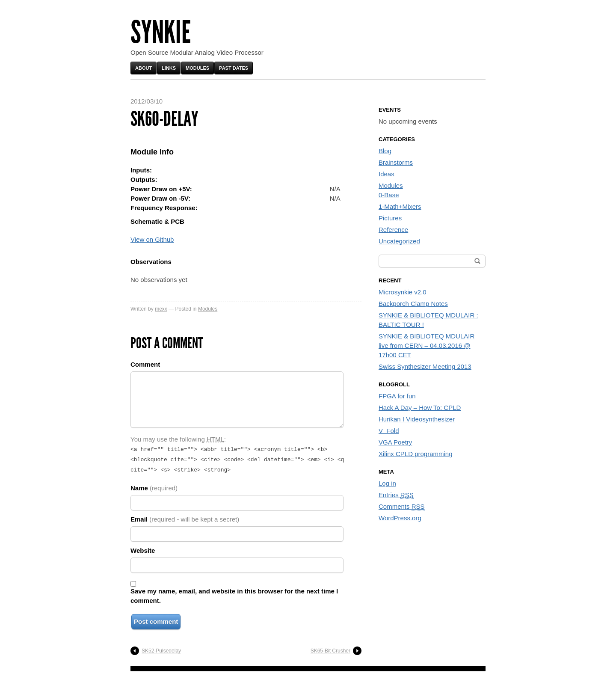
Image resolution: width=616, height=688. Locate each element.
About (144, 68)
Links (169, 68)
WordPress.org (400, 518)
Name (154, 485)
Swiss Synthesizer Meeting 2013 (425, 366)
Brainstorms (396, 162)
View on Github (152, 239)
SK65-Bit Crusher (330, 648)
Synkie (161, 32)
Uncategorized (399, 241)
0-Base (389, 195)
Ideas (386, 174)
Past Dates (234, 68)
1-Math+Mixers (400, 206)
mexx (161, 309)
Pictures (390, 218)
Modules (197, 68)
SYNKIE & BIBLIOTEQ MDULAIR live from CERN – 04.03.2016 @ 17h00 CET (426, 345)
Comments (402, 507)
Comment (145, 364)
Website (143, 548)
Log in (387, 483)
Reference (393, 230)
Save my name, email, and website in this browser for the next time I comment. (234, 593)
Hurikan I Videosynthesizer (417, 419)
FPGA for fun (397, 396)
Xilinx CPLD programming (416, 454)
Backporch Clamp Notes (413, 304)
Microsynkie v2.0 (403, 292)
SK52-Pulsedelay (161, 648)
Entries (396, 495)
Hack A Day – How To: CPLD (420, 408)
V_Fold (389, 431)
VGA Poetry (395, 442)
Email (185, 517)
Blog (385, 151)
